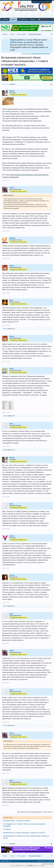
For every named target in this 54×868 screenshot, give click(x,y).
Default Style (5, 861)
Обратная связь (42, 861)
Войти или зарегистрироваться (42, 2)
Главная (5, 19)
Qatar (4, 344)
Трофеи (33, 19)
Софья (12, 266)
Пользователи (23, 19)
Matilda (12, 91)
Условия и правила (48, 864)
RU (10, 861)
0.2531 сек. (18, 865)
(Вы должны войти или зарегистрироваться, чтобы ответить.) (35, 812)
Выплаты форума (26, 54)
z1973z (12, 188)
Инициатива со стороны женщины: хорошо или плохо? (24, 833)
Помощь (51, 861)
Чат (45, 19)
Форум (13, 19)
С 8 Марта (7, 829)
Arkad (11, 369)
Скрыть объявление (51, 40)
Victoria (12, 575)
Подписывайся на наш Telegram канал (41, 53)
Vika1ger (12, 238)
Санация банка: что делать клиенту (17, 821)
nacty (11, 424)
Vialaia (12, 536)
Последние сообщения (9, 22)
